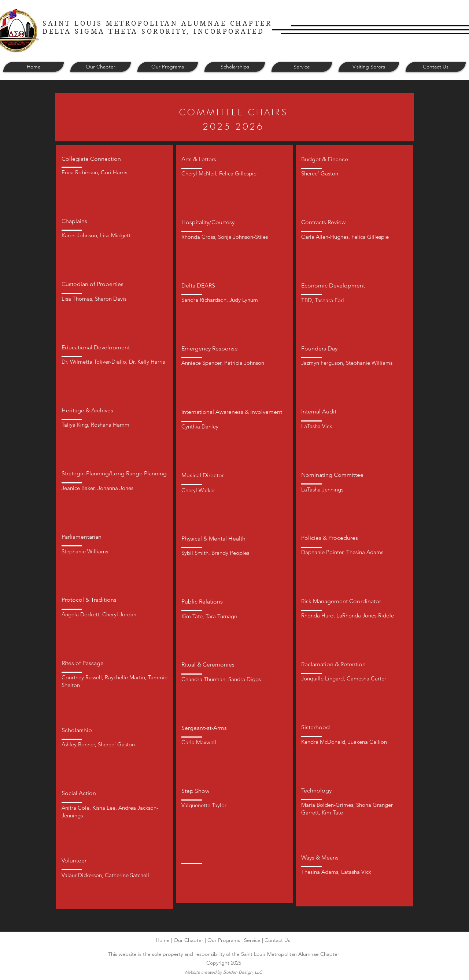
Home (163, 940)
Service (252, 940)
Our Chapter (189, 940)
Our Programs (224, 940)
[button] (101, 67)
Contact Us (277, 940)
